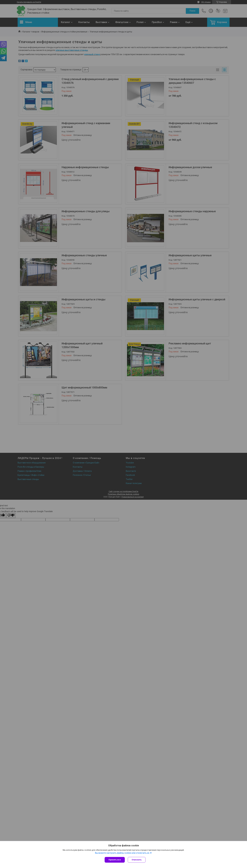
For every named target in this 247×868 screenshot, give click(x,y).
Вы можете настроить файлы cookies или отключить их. (122, 853)
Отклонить (137, 860)
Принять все (115, 860)
